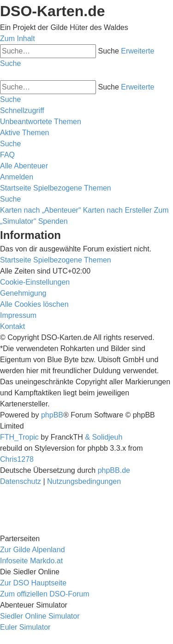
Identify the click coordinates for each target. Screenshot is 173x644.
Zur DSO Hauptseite (33, 583)
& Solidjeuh (104, 437)
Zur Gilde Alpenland (33, 550)
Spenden (53, 221)
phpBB (52, 415)
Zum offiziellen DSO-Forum (45, 594)
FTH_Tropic (19, 437)
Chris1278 (17, 459)
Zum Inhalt (18, 39)
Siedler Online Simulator (40, 616)
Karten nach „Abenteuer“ (40, 210)
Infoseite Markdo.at (31, 561)
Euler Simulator (25, 627)
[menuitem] (41, 122)
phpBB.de (114, 470)
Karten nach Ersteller (117, 210)
